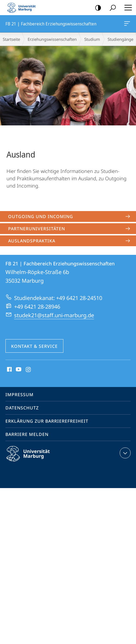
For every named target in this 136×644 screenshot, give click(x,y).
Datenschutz (22, 408)
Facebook (9, 370)
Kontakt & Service (34, 346)
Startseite (11, 39)
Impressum (20, 395)
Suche (111, 8)
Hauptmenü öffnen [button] (127, 8)
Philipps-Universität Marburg (33, 458)
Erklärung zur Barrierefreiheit (47, 421)
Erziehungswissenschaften (52, 39)
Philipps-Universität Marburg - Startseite (23, 8)
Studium (92, 39)
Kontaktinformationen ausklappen (124, 453)
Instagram (29, 370)
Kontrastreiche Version (96, 8)
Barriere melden (27, 434)
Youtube (18, 370)
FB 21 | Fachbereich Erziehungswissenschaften (127, 25)
